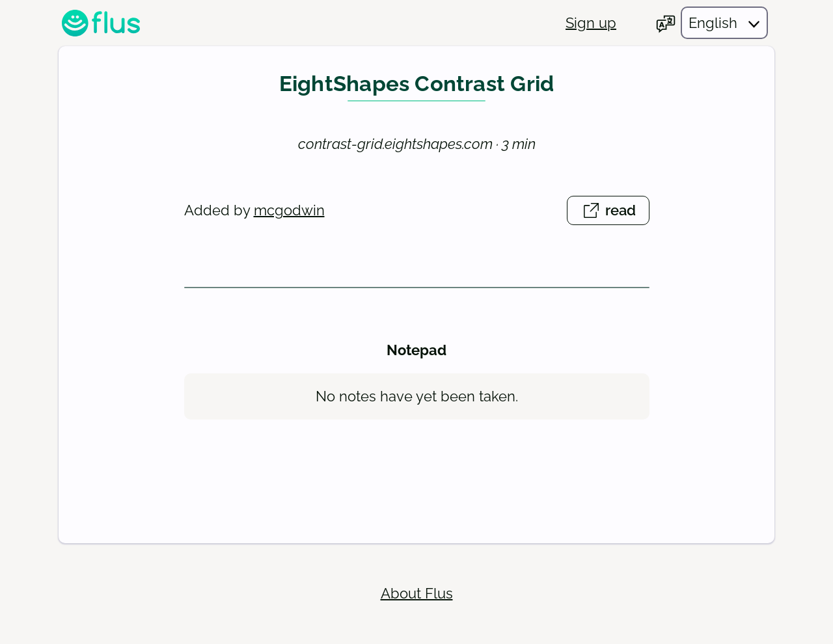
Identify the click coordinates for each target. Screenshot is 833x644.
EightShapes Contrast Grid (417, 84)
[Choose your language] (712, 23)
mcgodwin (289, 210)
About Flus (417, 593)
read (615, 212)
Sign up (591, 23)
